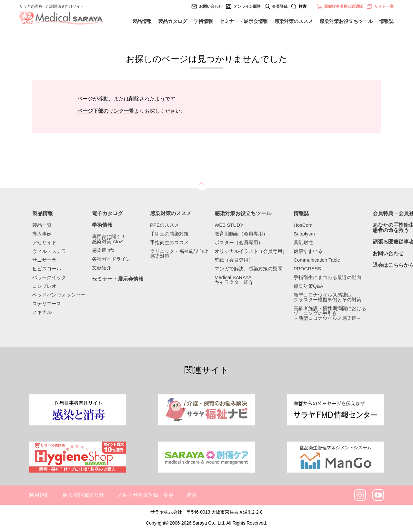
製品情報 (142, 21)
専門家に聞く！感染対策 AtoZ (109, 239)
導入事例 (42, 234)
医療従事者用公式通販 (344, 6)
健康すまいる (308, 251)
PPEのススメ (165, 225)
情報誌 (386, 21)
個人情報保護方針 (83, 495)
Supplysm (304, 234)
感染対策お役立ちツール (346, 21)
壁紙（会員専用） (234, 260)
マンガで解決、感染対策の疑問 (248, 269)
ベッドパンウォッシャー (59, 295)
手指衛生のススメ (169, 242)
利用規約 (39, 495)
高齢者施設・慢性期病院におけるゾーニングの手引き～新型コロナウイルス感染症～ (330, 313)
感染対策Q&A (308, 286)
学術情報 (203, 21)
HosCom (303, 225)
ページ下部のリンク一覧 (106, 111)
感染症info (103, 250)
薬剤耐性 (303, 242)
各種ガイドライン (111, 259)
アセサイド (44, 242)
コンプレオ (44, 286)
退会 (192, 495)
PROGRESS (307, 269)
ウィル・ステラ (49, 251)
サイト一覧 (380, 6)
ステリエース (47, 303)
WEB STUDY (229, 225)
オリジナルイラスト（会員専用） (251, 251)
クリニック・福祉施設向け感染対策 (179, 254)
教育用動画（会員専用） (241, 234)
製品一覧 (42, 225)
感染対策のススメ (294, 21)
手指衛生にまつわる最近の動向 (327, 277)
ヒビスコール (47, 269)
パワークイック (49, 277)
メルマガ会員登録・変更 (145, 495)
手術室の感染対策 (169, 234)
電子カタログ (107, 214)
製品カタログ (173, 21)
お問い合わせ (211, 6)
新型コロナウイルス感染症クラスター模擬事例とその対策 (327, 297)
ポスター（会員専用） (239, 242)
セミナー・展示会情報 (244, 21)
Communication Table (317, 260)
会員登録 (280, 6)
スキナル (42, 312)
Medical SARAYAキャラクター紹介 (234, 280)
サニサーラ (44, 260)
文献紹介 (102, 268)
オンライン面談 (247, 6)
